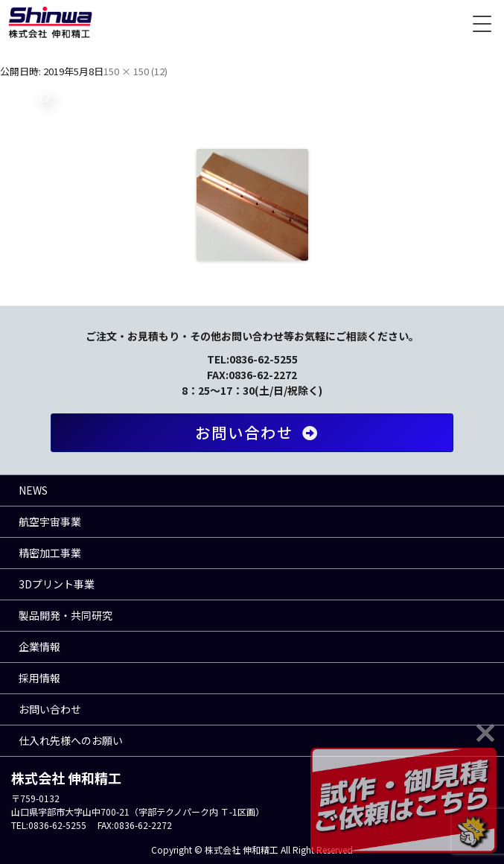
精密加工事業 (50, 553)
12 (159, 71)
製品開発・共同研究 (66, 615)
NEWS (33, 490)
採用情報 (39, 678)
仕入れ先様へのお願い (71, 740)
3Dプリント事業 (57, 584)
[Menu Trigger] (482, 22)
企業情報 (39, 647)
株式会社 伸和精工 (50, 22)
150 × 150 (126, 71)
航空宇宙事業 (50, 521)
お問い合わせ (259, 432)
